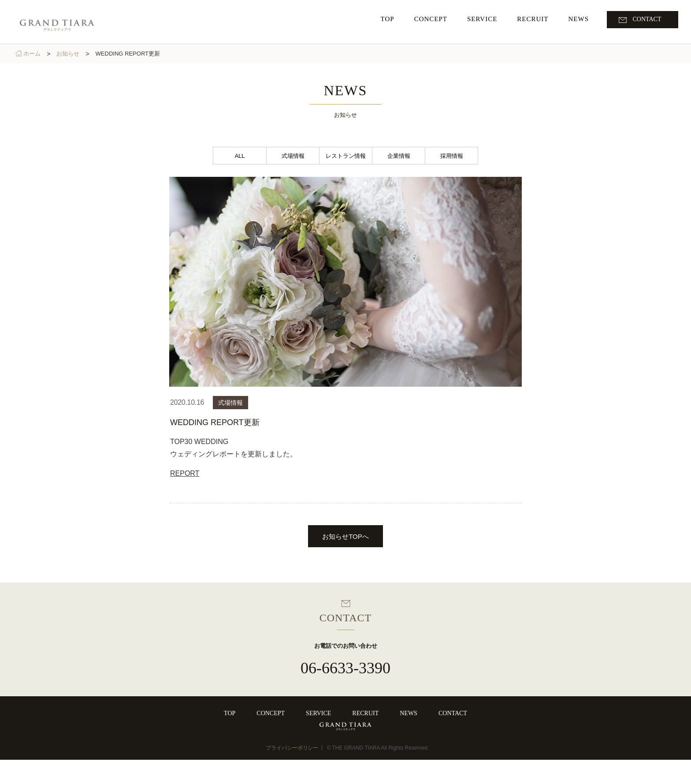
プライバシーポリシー (292, 772)
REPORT (185, 473)
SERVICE (318, 713)
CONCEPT (271, 713)
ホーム (35, 54)
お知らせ (71, 54)
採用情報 (452, 156)
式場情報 (293, 156)
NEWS (409, 713)
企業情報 (399, 156)
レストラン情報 (346, 156)
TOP (230, 713)
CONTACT (453, 713)
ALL (240, 156)
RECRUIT (365, 713)
